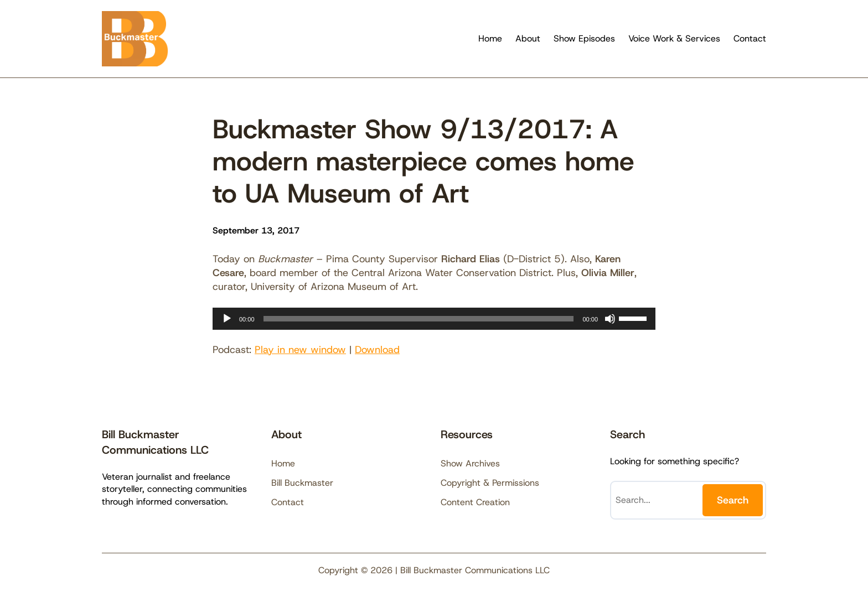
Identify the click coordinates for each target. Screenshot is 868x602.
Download (377, 350)
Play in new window (300, 350)
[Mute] (610, 319)
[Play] (227, 319)
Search (733, 500)
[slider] (419, 319)
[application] (434, 319)
